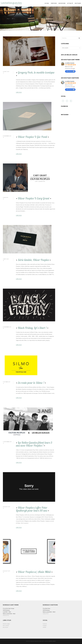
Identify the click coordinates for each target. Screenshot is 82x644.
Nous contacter (6, 626)
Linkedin (44, 627)
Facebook (45, 624)
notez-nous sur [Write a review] (70, 71)
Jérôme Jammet (52, 641)
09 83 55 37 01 (6, 615)
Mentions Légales (6, 624)
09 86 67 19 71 (46, 614)
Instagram (45, 626)
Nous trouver (6, 627)
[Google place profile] (70, 63)
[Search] (79, 38)
